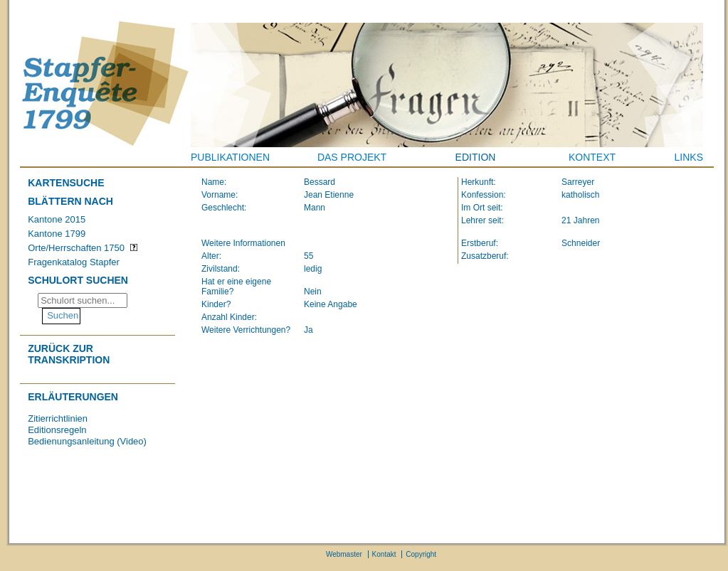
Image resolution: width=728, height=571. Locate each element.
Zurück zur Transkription (69, 354)
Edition (476, 157)
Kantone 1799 (57, 234)
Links (689, 157)
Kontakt (384, 554)
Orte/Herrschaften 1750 (76, 248)
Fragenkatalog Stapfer (74, 262)
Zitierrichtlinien (58, 418)
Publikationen (230, 157)
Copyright (421, 554)
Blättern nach (70, 201)
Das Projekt (352, 157)
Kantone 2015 (57, 219)
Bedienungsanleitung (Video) (87, 441)
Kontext (592, 157)
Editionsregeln (57, 430)
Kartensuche (66, 183)
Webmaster (344, 554)
